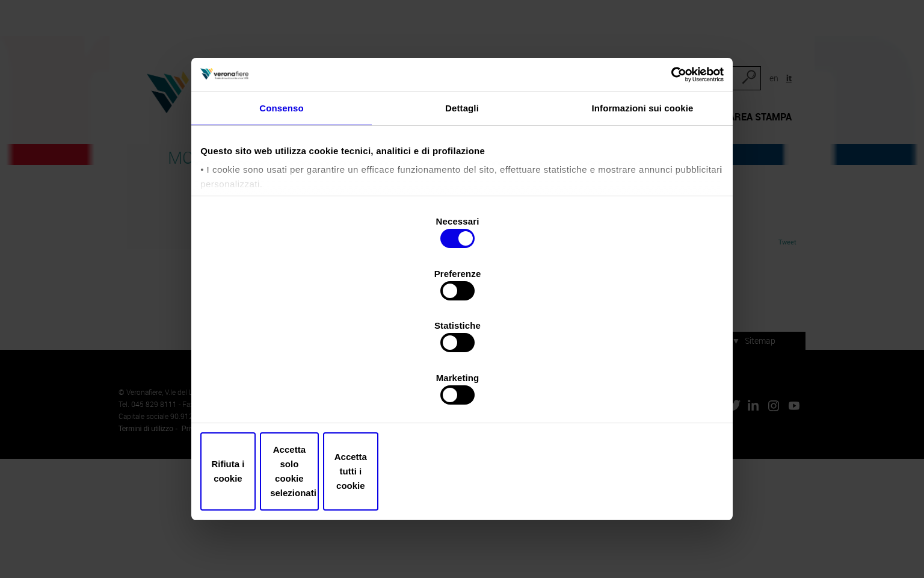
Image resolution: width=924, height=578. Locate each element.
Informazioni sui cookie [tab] (643, 178)
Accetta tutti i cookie (635, 431)
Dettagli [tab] (462, 178)
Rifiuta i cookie (289, 431)
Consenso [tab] (281, 178)
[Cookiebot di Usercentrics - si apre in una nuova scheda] (667, 138)
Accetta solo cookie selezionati (462, 431)
